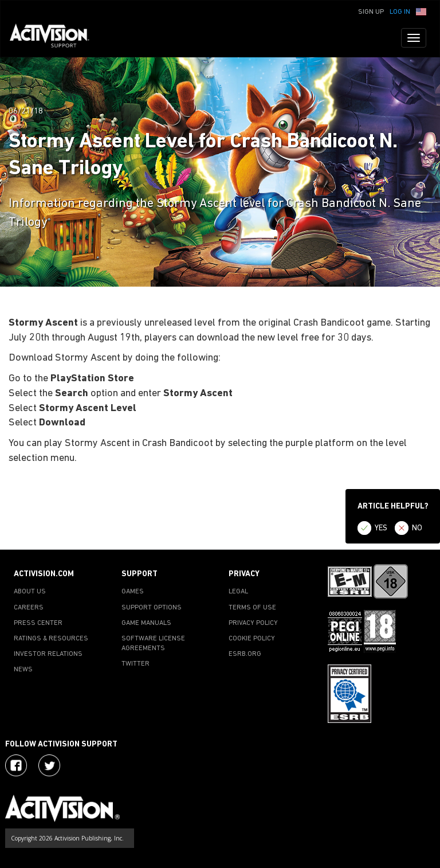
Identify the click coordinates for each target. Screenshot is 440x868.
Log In (400, 12)
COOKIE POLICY (252, 639)
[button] (421, 11)
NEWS (23, 670)
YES (381, 528)
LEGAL (238, 592)
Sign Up (371, 12)
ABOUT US (30, 592)
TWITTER (135, 664)
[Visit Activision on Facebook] (16, 765)
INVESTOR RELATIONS (48, 654)
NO (417, 528)
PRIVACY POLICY (253, 623)
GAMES (133, 592)
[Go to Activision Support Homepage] (55, 38)
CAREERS (29, 608)
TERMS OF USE (252, 608)
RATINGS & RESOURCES (51, 639)
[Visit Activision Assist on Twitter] (49, 765)
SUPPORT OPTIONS (152, 608)
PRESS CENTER (38, 623)
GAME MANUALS (146, 623)
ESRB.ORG (245, 654)
